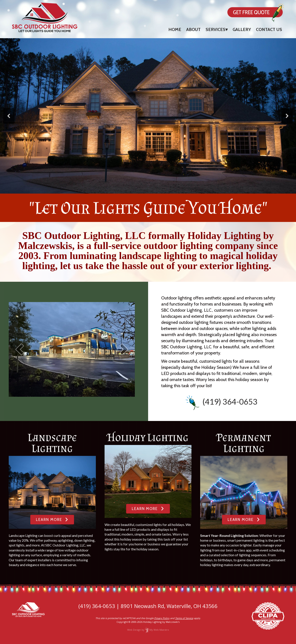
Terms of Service (184, 618)
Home (175, 29)
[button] (9, 116)
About (193, 29)
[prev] (20, 349)
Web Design (134, 630)
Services (216, 29)
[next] (124, 349)
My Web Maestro (159, 630)
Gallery (242, 29)
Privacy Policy (162, 618)
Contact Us (269, 29)
